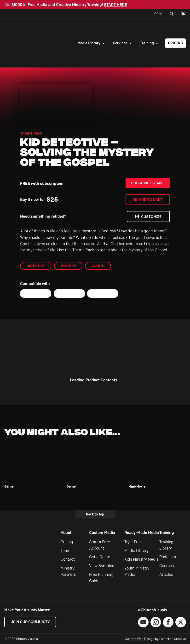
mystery (68, 266)
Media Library (89, 43)
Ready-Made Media (142, 533)
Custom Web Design (140, 639)
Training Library (166, 545)
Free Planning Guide (101, 578)
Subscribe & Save (148, 183)
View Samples (102, 566)
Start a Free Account (100, 545)
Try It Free (133, 542)
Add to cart (151, 200)
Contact (68, 560)
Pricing (176, 43)
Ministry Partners (68, 571)
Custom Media (102, 533)
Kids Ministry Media (141, 560)
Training (147, 43)
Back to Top (95, 514)
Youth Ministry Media (137, 571)
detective (36, 266)
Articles (166, 574)
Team (66, 551)
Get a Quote (100, 557)
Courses (167, 566)
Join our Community (31, 622)
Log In (158, 14)
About (66, 533)
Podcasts (168, 557)
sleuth (98, 266)
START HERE (115, 5)
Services (120, 43)
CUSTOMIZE (151, 217)
